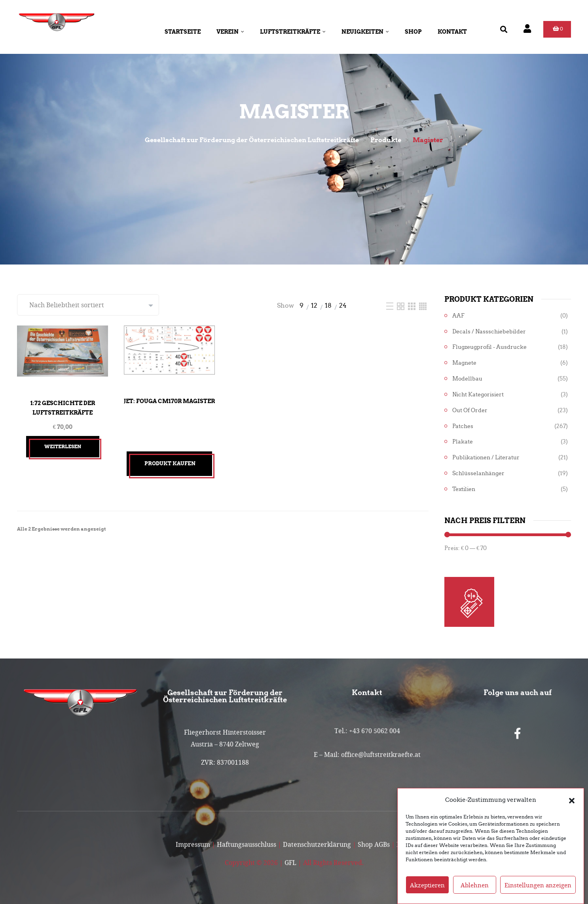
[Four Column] (423, 305)
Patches (463, 426)
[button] (572, 806)
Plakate (463, 442)
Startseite (183, 32)
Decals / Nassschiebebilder (489, 332)
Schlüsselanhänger (478, 473)
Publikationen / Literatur (486, 458)
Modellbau (467, 379)
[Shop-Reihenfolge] (88, 305)
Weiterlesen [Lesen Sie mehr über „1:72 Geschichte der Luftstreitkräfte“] (63, 446)
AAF (458, 316)
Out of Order (470, 410)
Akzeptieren (427, 891)
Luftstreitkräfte (293, 32)
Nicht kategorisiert (478, 395)
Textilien (464, 489)
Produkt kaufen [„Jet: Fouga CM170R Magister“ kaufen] (170, 463)
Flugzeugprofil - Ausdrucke (489, 347)
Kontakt (452, 32)
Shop (413, 32)
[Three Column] (413, 305)
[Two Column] (401, 305)
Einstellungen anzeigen (538, 891)
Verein (230, 32)
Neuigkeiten (365, 32)
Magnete (464, 363)
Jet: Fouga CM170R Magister (169, 401)
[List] (391, 305)
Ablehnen (475, 891)
